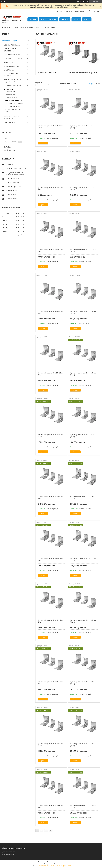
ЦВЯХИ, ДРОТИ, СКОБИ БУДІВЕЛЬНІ (12, 81)
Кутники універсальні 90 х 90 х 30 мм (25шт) (83, 683)
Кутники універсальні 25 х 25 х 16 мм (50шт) (83, 189)
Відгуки (76, 19)
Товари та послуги (48, 19)
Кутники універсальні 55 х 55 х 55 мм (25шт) (83, 806)
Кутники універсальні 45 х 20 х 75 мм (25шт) (83, 497)
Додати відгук (94, 11)
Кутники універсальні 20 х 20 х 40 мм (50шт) (51, 189)
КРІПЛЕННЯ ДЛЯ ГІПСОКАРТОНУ (10, 96)
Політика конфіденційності (63, 866)
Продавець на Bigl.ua (51, 864)
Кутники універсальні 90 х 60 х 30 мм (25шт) (83, 621)
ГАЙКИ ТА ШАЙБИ (10, 55)
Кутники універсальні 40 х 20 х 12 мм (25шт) (51, 436)
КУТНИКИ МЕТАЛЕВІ (12, 100)
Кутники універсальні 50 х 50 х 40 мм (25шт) (51, 806)
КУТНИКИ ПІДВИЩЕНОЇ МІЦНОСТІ (83, 73)
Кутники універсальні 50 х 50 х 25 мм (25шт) (83, 745)
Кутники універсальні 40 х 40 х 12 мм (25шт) (83, 436)
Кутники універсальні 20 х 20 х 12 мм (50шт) (51, 127)
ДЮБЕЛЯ (7, 62)
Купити (43, 143)
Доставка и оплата (9, 852)
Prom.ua (61, 862)
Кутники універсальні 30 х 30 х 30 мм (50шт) (83, 312)
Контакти (65, 19)
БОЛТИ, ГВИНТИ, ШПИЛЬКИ (10, 50)
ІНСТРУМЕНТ (8, 122)
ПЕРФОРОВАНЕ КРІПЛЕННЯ (30, 27)
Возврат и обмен (8, 854)
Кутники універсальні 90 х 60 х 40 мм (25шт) (51, 683)
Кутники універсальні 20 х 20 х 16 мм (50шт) (83, 127)
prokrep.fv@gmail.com (13, 187)
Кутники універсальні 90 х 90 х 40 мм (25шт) (51, 745)
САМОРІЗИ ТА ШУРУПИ (12, 58)
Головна (33, 19)
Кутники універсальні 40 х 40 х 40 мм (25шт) (51, 497)
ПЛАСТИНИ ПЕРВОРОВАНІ (13, 103)
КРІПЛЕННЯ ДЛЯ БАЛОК (13, 106)
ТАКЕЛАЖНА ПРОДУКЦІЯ (12, 85)
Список (97, 83)
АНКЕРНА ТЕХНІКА (10, 45)
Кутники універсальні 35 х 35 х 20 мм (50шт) (51, 374)
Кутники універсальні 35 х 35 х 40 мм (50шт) (83, 374)
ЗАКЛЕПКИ (7, 70)
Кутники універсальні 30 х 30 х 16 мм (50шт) (83, 250)
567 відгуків (84, 1)
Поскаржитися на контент (46, 866)
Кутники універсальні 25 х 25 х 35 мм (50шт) (51, 250)
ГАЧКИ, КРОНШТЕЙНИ (12, 66)
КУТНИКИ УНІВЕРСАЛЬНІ (46, 73)
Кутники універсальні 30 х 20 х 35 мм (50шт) (51, 312)
